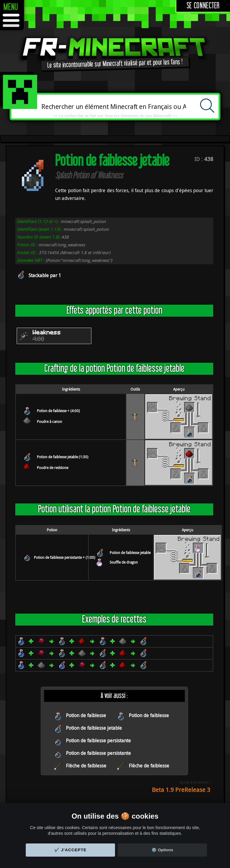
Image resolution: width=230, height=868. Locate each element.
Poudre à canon (49, 421)
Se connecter (203, 6)
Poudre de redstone (53, 468)
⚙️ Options (162, 850)
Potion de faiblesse (86, 715)
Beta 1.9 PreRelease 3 (181, 790)
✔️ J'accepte (70, 850)
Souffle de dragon (124, 562)
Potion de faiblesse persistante (98, 740)
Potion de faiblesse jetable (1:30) (63, 457)
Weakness (47, 333)
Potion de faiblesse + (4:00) (58, 411)
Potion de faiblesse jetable (130, 553)
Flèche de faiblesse (86, 766)
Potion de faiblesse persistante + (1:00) (65, 557)
